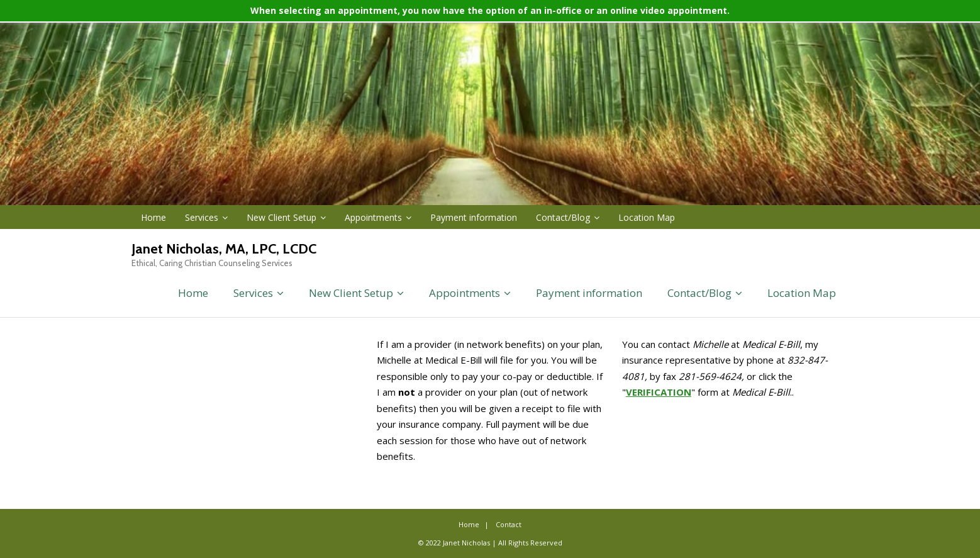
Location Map (647, 217)
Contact (509, 524)
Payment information (474, 217)
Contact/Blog (563, 217)
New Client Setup (281, 217)
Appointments (373, 217)
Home (153, 217)
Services (202, 217)
